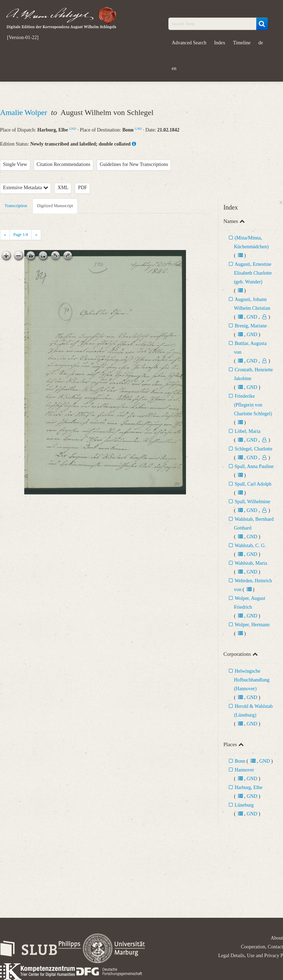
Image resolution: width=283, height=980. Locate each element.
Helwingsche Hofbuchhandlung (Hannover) (252, 680)
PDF (83, 188)
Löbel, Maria (247, 431)
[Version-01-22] (23, 38)
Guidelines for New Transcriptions (134, 164)
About (277, 938)
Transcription (16, 206)
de (261, 43)
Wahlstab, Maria (251, 563)
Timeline (242, 43)
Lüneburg (244, 805)
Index (220, 43)
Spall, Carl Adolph (253, 484)
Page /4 (21, 235)
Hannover (244, 770)
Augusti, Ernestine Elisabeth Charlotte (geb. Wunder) (253, 273)
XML (63, 188)
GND (73, 129)
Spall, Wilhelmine (252, 502)
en (174, 68)
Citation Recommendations (63, 164)
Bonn (240, 761)
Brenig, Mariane (251, 326)
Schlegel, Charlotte (253, 449)
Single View (15, 164)
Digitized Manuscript (55, 206)
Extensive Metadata (26, 188)
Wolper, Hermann (252, 625)
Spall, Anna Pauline (254, 466)
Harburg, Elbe (248, 787)
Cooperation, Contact (262, 947)
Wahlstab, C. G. (250, 546)
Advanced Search (189, 43)
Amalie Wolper (25, 112)
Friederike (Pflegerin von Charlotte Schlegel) (253, 405)
